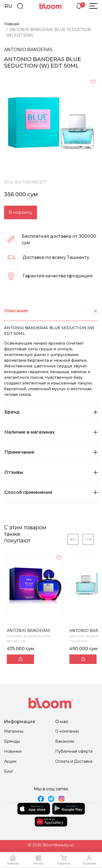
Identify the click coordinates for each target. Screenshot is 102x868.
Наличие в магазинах (51, 432)
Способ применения (51, 492)
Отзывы (51, 472)
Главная (12, 24)
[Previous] (73, 539)
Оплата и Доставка (74, 761)
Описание (51, 311)
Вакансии (65, 741)
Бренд (51, 412)
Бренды (12, 741)
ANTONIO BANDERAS (28, 50)
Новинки (13, 751)
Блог (9, 771)
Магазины (14, 731)
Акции (10, 761)
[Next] (88, 539)
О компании (67, 731)
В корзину (21, 212)
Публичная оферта (74, 751)
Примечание (51, 452)
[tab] (51, 311)
